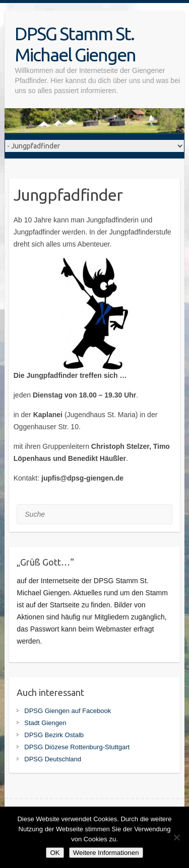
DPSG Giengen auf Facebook (68, 711)
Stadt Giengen (45, 723)
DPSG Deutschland (53, 759)
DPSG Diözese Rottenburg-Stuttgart (77, 747)
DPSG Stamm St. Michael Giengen (75, 44)
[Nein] (176, 837)
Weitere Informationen (106, 853)
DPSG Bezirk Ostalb (54, 735)
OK (55, 853)
